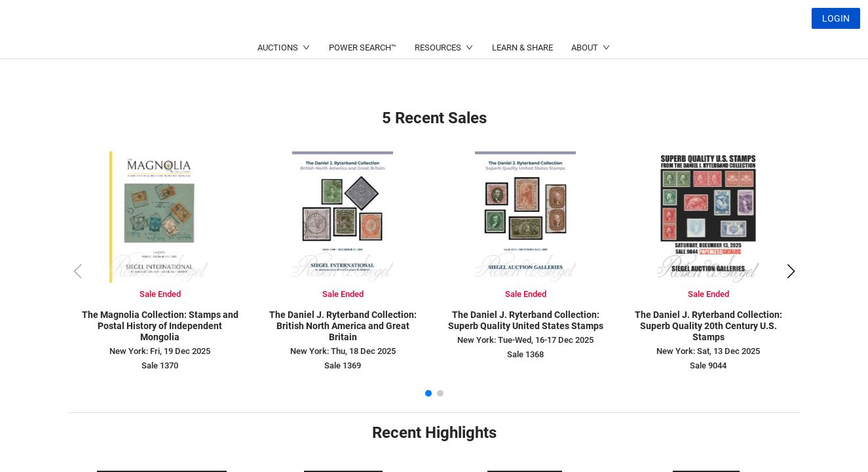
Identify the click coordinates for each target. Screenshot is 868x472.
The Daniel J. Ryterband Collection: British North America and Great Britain (343, 326)
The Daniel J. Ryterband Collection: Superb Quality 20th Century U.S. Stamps (708, 326)
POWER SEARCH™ (363, 79)
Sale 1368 (525, 354)
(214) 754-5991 (403, 49)
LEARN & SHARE (522, 79)
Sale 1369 (343, 365)
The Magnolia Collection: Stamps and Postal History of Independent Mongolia (160, 326)
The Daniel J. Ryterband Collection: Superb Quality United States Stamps (526, 320)
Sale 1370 (160, 365)
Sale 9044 (708, 365)
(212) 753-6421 (276, 49)
